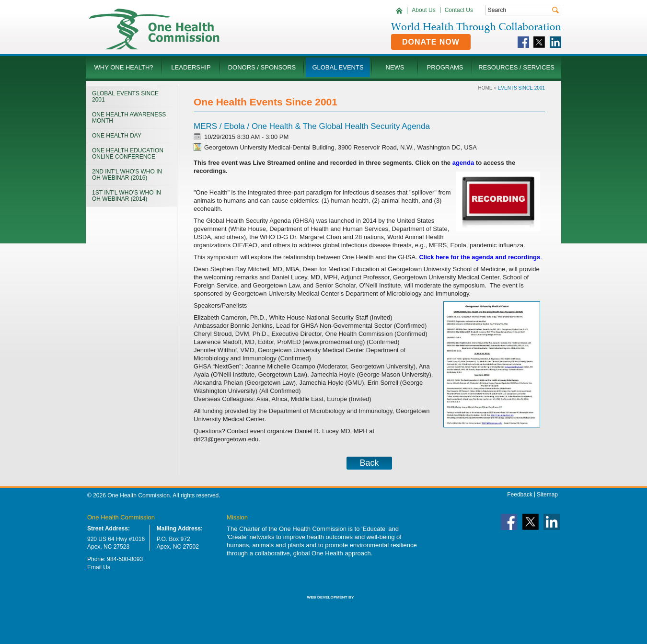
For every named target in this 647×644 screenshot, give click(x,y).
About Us (423, 10)
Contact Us (459, 10)
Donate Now (431, 42)
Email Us (99, 567)
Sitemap (547, 494)
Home (485, 88)
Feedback (520, 494)
